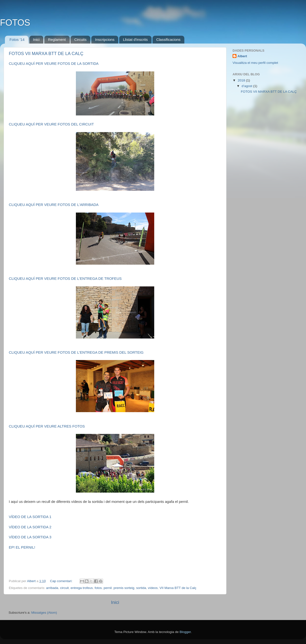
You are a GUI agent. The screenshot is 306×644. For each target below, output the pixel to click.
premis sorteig (124, 588)
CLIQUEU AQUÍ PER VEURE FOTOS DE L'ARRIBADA (54, 205)
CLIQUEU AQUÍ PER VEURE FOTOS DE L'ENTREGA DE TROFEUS (65, 279)
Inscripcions (105, 40)
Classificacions (168, 40)
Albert (242, 56)
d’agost (247, 86)
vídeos (153, 588)
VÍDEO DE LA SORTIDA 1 (30, 517)
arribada (52, 588)
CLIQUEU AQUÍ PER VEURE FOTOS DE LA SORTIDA (54, 64)
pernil (108, 588)
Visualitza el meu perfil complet (255, 63)
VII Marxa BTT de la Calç (178, 588)
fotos (98, 588)
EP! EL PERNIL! (22, 547)
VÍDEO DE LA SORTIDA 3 (30, 537)
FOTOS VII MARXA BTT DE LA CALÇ (46, 54)
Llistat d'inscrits (135, 40)
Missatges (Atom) (44, 613)
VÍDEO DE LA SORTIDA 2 (30, 527)
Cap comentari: (62, 581)
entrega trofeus (82, 588)
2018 (242, 80)
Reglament (57, 40)
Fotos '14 (17, 40)
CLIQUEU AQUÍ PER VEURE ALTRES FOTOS (47, 426)
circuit (64, 588)
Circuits (80, 40)
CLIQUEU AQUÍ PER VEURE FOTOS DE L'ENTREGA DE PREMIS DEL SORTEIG (76, 352)
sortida (141, 588)
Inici (36, 40)
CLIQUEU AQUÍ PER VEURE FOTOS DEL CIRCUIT (51, 124)
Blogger (185, 632)
